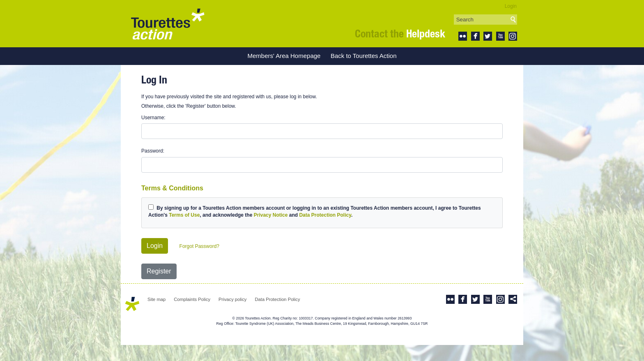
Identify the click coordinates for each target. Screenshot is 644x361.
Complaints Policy (192, 299)
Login (511, 6)
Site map (156, 299)
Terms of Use (184, 215)
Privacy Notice (271, 215)
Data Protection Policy (325, 215)
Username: (153, 118)
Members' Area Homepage (284, 56)
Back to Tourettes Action (364, 56)
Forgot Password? (199, 246)
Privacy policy (232, 299)
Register (159, 271)
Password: (153, 151)
